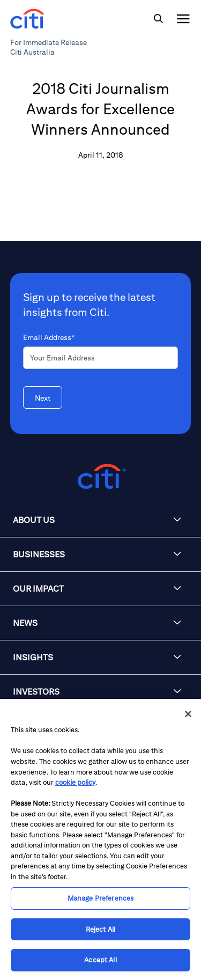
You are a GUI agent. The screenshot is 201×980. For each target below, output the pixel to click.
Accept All (100, 960)
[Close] (188, 714)
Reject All (100, 929)
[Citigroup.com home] (100, 477)
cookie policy (75, 782)
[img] (158, 19)
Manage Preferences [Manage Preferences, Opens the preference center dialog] (100, 898)
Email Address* (49, 337)
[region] (100, 839)
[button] (100, 520)
